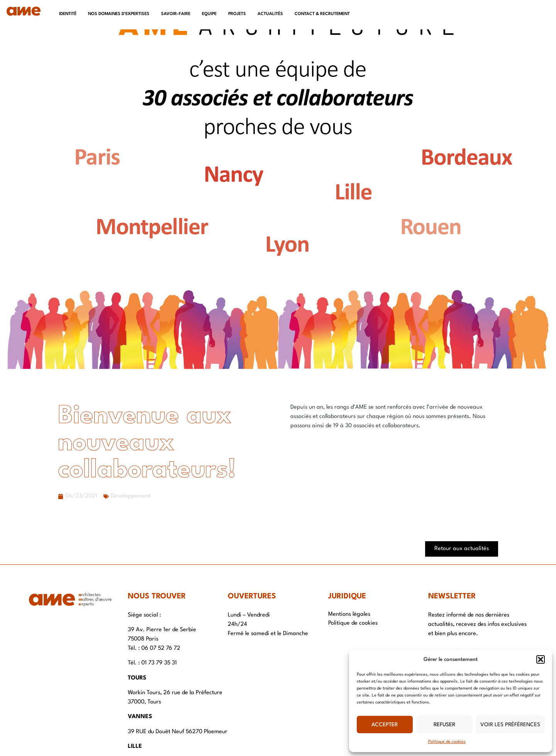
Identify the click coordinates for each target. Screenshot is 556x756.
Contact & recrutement (322, 14)
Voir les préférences (510, 725)
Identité (68, 14)
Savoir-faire (176, 14)
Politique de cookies (447, 742)
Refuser (444, 725)
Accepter (385, 725)
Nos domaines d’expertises (119, 14)
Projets (237, 14)
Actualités (270, 14)
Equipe (209, 14)
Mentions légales (349, 614)
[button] (541, 659)
